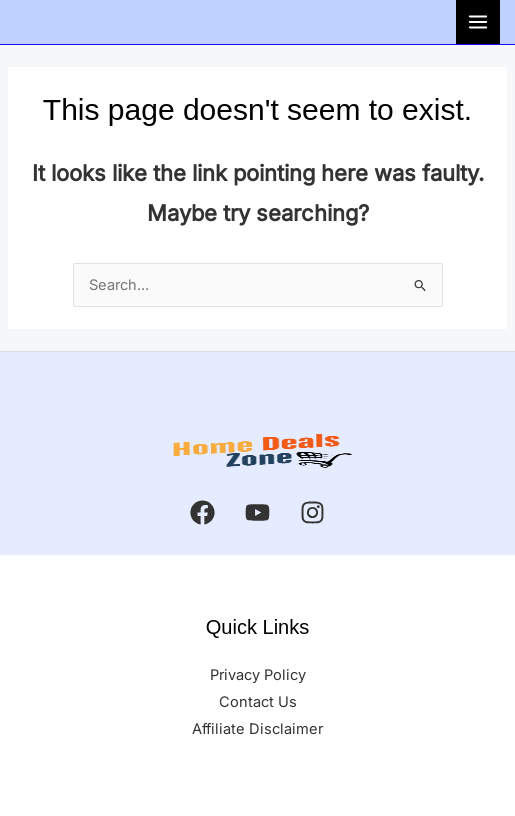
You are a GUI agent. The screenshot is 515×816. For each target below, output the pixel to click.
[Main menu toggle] (478, 22)
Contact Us (258, 702)
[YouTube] (257, 512)
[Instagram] (312, 512)
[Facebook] (202, 512)
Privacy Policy (258, 675)
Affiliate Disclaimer (257, 729)
